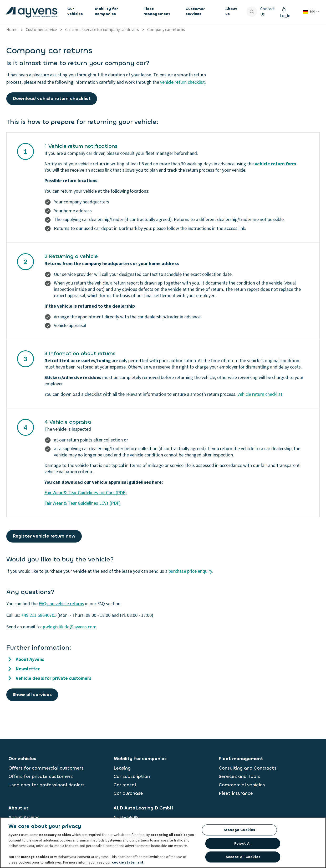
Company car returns (166, 30)
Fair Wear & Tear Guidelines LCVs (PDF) (83, 503)
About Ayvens (30, 659)
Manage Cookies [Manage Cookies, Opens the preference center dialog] (239, 831)
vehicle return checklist (182, 82)
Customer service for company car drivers (102, 30)
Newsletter (28, 669)
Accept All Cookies (243, 858)
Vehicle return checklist (260, 394)
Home (12, 30)
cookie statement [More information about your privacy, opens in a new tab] (128, 864)
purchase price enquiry (190, 571)
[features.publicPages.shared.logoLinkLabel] (32, 12)
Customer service (41, 30)
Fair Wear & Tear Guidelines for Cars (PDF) (86, 493)
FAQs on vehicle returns (61, 604)
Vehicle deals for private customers (54, 678)
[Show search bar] (252, 12)
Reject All (243, 845)
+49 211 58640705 (39, 615)
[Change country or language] (311, 12)
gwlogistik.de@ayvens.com (70, 627)
